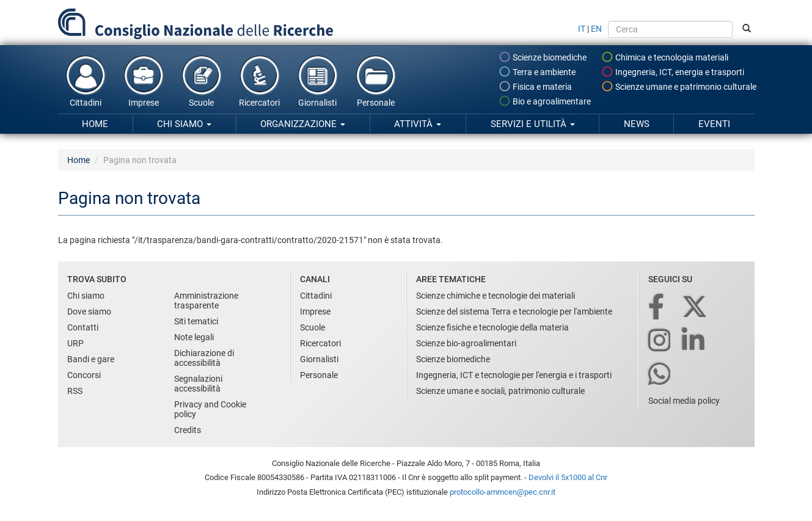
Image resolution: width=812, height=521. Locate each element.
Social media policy (684, 401)
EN (596, 29)
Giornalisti (318, 81)
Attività (418, 124)
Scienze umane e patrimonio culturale (679, 86)
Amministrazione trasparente (206, 301)
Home (95, 124)
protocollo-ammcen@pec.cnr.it (503, 492)
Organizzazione (303, 124)
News (637, 124)
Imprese (144, 81)
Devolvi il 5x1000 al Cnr (568, 477)
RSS (75, 391)
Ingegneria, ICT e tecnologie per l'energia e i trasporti (514, 375)
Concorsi (84, 375)
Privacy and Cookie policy (210, 409)
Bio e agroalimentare (545, 101)
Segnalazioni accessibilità (198, 384)
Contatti (83, 327)
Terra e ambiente (537, 71)
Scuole (202, 81)
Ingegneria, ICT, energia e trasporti (673, 71)
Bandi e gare (91, 359)
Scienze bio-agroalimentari (466, 343)
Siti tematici (196, 321)
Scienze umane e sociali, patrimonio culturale (500, 391)
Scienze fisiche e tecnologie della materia (492, 327)
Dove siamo (89, 312)
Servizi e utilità (533, 124)
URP (75, 343)
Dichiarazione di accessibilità (204, 358)
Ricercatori (260, 81)
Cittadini (86, 81)
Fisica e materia (535, 86)
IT (582, 29)
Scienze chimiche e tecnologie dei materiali (496, 296)
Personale (376, 81)
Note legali (194, 337)
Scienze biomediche (543, 57)
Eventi (714, 124)
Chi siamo (184, 124)
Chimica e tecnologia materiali (665, 57)
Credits (188, 430)
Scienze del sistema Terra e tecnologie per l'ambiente (514, 312)
